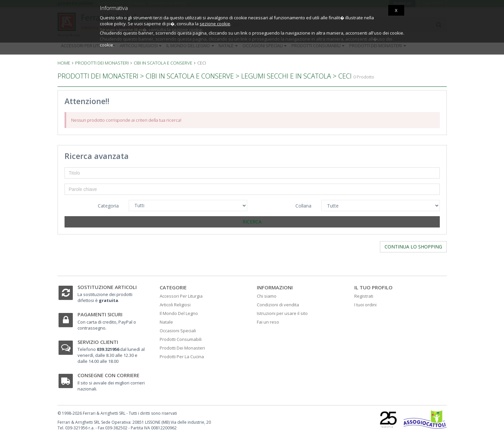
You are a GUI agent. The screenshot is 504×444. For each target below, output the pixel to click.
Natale (166, 322)
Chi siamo (267, 296)
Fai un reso (268, 322)
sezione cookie (215, 24)
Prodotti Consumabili (181, 339)
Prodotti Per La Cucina (182, 357)
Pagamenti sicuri (100, 314)
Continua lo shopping (413, 247)
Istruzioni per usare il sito (282, 313)
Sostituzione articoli (107, 287)
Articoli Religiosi (175, 305)
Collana (303, 206)
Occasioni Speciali (178, 331)
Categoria (108, 206)
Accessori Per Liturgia (181, 296)
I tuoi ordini (365, 305)
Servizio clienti (98, 342)
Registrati (364, 296)
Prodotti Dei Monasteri (182, 348)
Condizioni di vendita (278, 305)
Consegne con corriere (108, 375)
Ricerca (252, 222)
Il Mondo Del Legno (179, 313)
